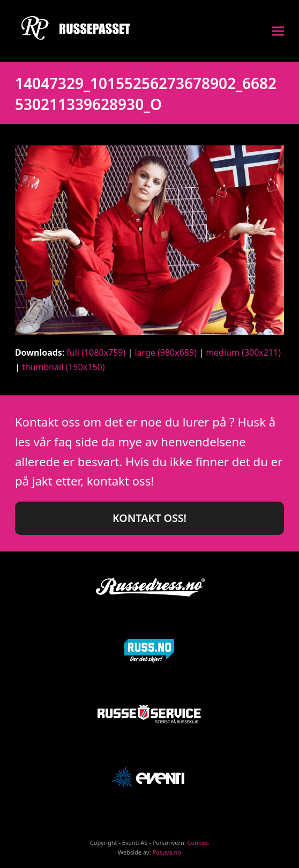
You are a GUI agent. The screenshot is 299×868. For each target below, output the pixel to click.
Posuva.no (167, 852)
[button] (278, 31)
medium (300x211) (243, 352)
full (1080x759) (96, 352)
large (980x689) (166, 352)
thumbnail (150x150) (63, 367)
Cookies (198, 843)
